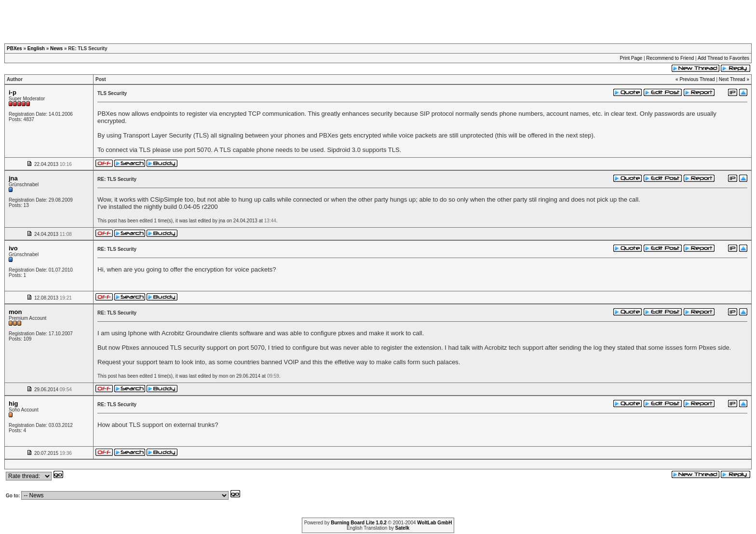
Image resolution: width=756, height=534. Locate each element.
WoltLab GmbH (434, 523)
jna (13, 178)
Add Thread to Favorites (723, 58)
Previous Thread (697, 79)
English (36, 48)
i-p (13, 92)
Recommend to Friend (670, 58)
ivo (13, 248)
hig (13, 404)
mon (15, 312)
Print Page (631, 58)
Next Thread (732, 79)
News (56, 48)
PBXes (14, 48)
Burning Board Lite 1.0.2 (359, 523)
